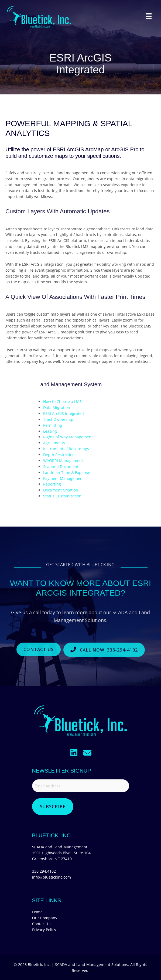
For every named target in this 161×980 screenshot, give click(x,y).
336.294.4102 (44, 871)
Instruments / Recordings (66, 449)
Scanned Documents (62, 467)
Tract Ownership (58, 419)
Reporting (52, 484)
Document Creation (61, 490)
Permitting (53, 425)
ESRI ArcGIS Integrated (64, 413)
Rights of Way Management (68, 437)
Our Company (45, 918)
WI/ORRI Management (63, 461)
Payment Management (64, 478)
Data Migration (57, 407)
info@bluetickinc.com (52, 877)
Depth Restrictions (60, 455)
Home (37, 912)
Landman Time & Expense (67, 472)
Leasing (50, 431)
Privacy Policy (44, 930)
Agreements (54, 443)
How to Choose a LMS (62, 402)
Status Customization (62, 496)
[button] (74, 753)
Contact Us (42, 924)
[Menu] (149, 16)
